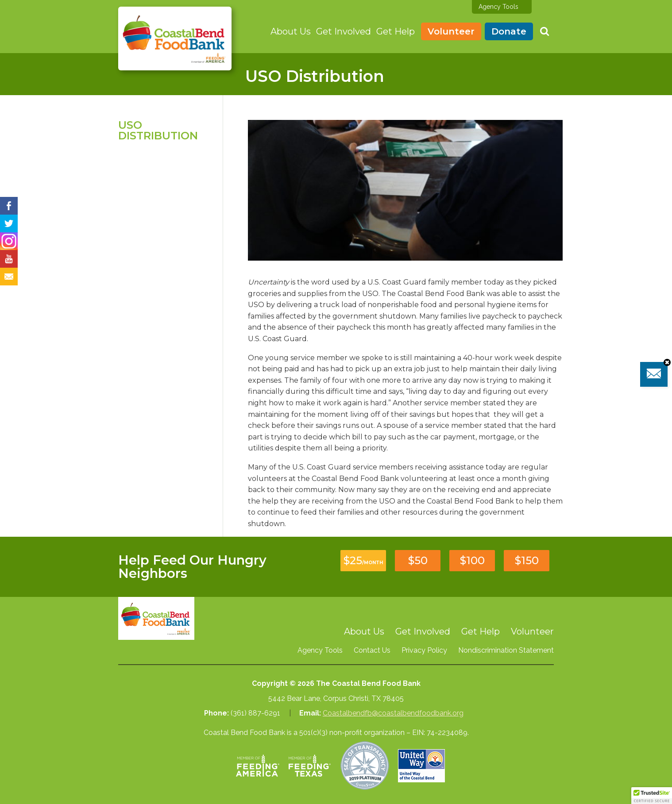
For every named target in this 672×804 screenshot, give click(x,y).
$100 (472, 560)
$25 (363, 560)
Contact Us (372, 650)
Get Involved (344, 31)
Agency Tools (498, 7)
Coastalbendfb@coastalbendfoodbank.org (393, 713)
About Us (291, 31)
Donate (509, 31)
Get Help (396, 31)
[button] (652, 796)
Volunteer (451, 31)
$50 (418, 560)
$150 (527, 560)
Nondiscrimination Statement (506, 650)
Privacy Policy (424, 650)
